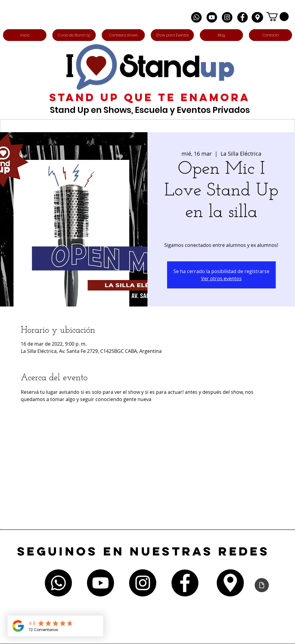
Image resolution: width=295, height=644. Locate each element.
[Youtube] (101, 583)
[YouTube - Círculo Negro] (212, 17)
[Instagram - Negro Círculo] (227, 17)
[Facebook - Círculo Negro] (242, 17)
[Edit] (257, 17)
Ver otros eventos (221, 278)
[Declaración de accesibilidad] (262, 585)
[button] (278, 17)
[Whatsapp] (196, 17)
